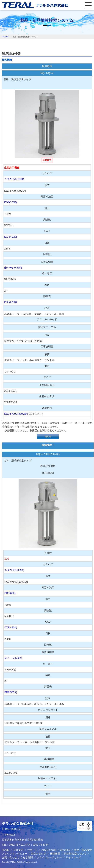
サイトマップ (73, 857)
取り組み (65, 850)
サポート (32, 850)
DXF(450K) (11, 237)
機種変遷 (55, 854)
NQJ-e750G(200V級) (16, 414)
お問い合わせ (9, 857)
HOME (6, 37)
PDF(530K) (11, 692)
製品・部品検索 (83, 850)
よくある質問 (25, 857)
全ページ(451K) (13, 268)
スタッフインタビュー (14, 854)
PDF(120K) (11, 202)
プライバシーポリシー (49, 857)
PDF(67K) (10, 593)
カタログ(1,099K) (14, 570)
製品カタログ (39, 854)
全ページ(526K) (13, 658)
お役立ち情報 (49, 850)
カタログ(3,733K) (14, 179)
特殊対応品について (75, 854)
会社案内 (18, 850)
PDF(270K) (11, 302)
